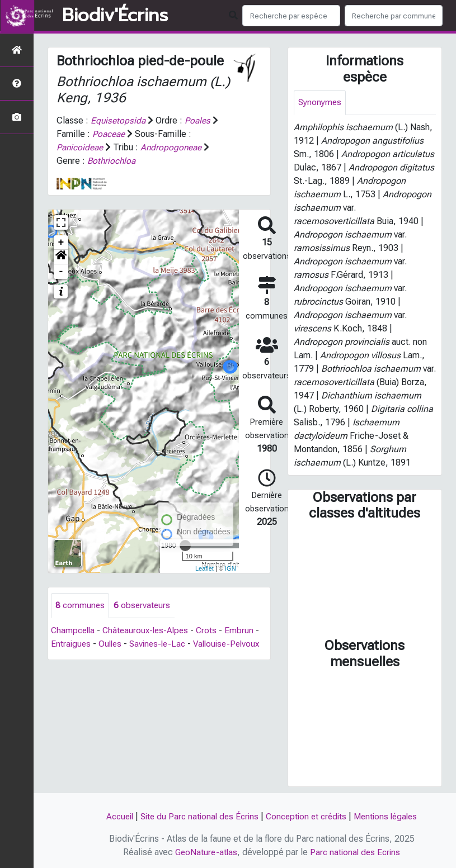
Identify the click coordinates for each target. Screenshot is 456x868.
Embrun (246, 631)
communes (81, 606)
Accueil (113, 816)
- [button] (61, 272)
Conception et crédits (308, 816)
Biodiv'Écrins (115, 16)
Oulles (112, 644)
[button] (61, 257)
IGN (231, 568)
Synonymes (320, 103)
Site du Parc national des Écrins (197, 816)
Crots (213, 631)
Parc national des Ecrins (356, 852)
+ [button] (61, 243)
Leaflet (205, 568)
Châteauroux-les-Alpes (150, 631)
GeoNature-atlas (205, 852)
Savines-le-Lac (162, 644)
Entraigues (71, 644)
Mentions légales (392, 816)
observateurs (144, 606)
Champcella (74, 631)
